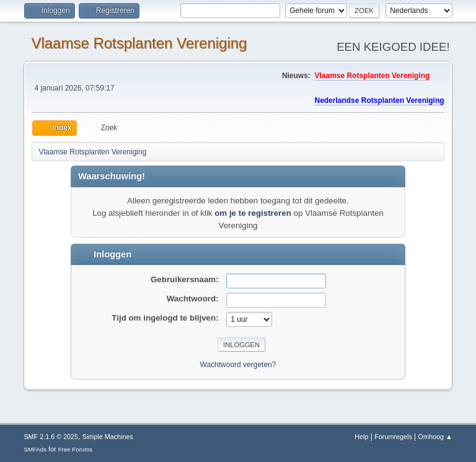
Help (361, 437)
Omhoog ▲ (435, 437)
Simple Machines (108, 437)
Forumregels (393, 437)
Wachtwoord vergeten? (238, 365)
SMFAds (35, 449)
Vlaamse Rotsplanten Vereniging (139, 43)
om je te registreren (253, 213)
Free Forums (76, 449)
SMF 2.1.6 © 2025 (51, 437)
